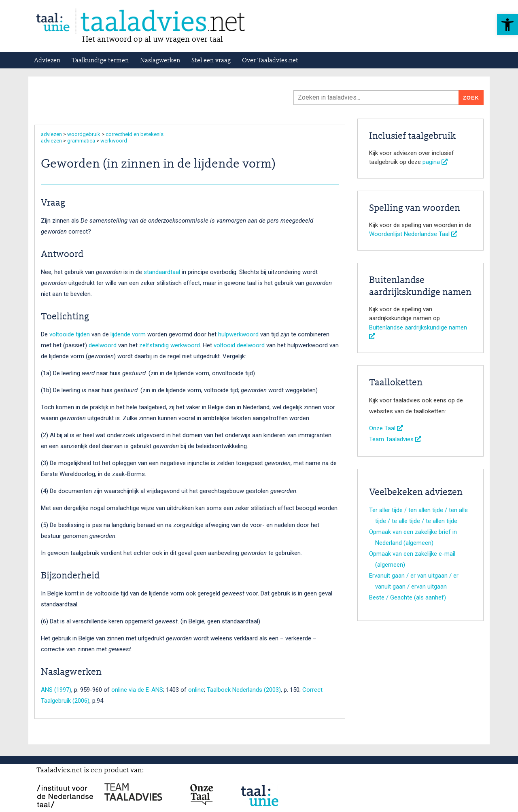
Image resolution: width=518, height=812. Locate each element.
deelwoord (103, 345)
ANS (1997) (56, 690)
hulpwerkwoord (238, 334)
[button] (507, 25)
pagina (435, 162)
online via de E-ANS (137, 690)
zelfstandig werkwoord (170, 345)
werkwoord (114, 141)
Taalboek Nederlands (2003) (244, 690)
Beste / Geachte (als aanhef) (408, 597)
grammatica (81, 141)
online (196, 690)
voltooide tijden (70, 334)
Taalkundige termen (100, 61)
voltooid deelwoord (239, 345)
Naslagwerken (160, 61)
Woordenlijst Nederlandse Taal (413, 234)
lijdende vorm (128, 334)
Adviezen (47, 61)
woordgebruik (84, 134)
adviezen (51, 134)
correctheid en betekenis (135, 134)
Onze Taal (386, 428)
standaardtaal (162, 272)
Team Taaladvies (395, 439)
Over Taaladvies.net (270, 61)
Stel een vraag (211, 61)
